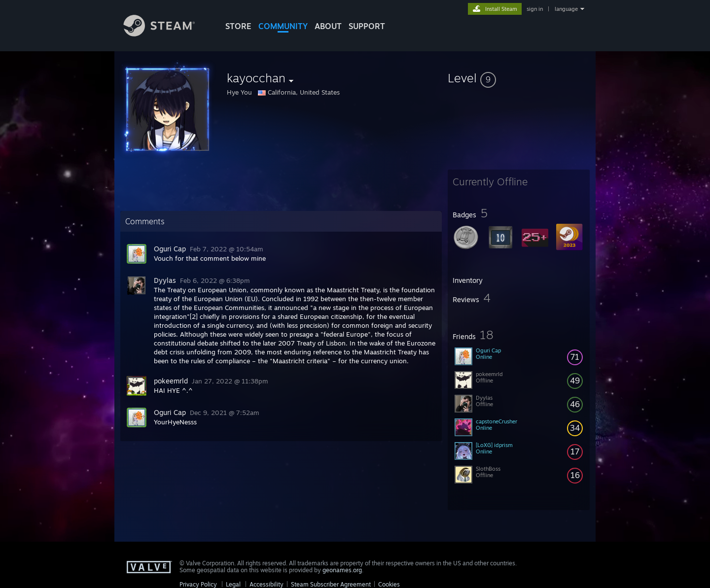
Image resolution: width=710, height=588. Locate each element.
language (566, 9)
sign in (535, 9)
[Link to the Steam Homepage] (167, 34)
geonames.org (342, 570)
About (328, 26)
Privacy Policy (198, 584)
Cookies (389, 584)
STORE (238, 26)
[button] (519, 78)
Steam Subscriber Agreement (331, 584)
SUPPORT (367, 26)
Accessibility (266, 584)
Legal (233, 584)
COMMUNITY (283, 26)
